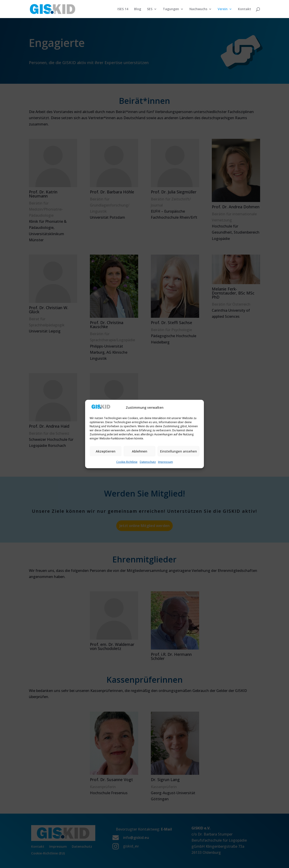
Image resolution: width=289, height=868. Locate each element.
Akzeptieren (106, 451)
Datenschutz (148, 462)
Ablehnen (140, 451)
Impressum (165, 462)
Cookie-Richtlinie (127, 462)
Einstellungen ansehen (178, 451)
